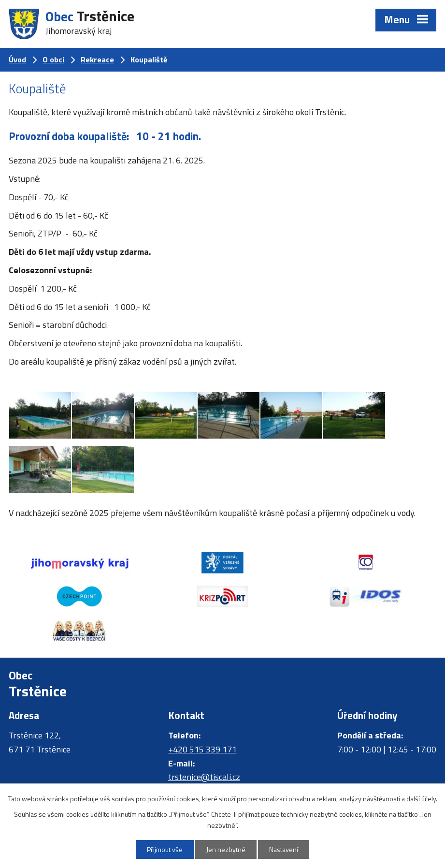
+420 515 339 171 (202, 749)
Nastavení (284, 849)
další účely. (422, 799)
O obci (53, 59)
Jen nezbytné (226, 849)
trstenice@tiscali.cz (204, 777)
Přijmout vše (165, 849)
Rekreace (97, 59)
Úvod (17, 59)
